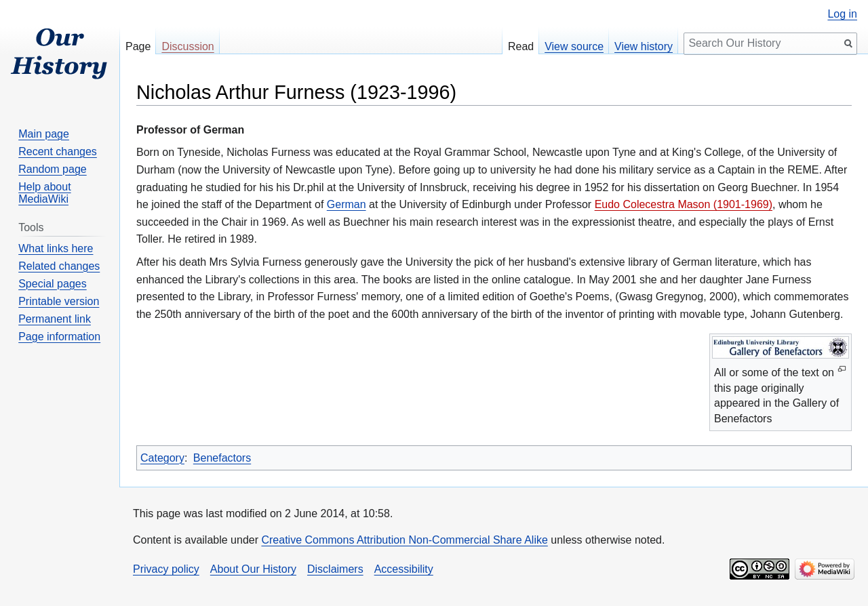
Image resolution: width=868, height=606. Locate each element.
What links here (56, 248)
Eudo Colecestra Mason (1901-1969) (684, 204)
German (347, 204)
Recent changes (58, 151)
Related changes (59, 266)
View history (644, 46)
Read (521, 46)
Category (162, 458)
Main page (44, 134)
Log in (842, 14)
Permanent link (55, 319)
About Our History (253, 569)
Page (138, 46)
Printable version (59, 301)
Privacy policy (166, 569)
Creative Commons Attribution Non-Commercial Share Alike (404, 540)
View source (574, 46)
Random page (53, 169)
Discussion (188, 46)
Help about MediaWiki (44, 193)
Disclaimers (335, 569)
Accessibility (404, 569)
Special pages (53, 284)
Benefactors (222, 458)
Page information (59, 337)
